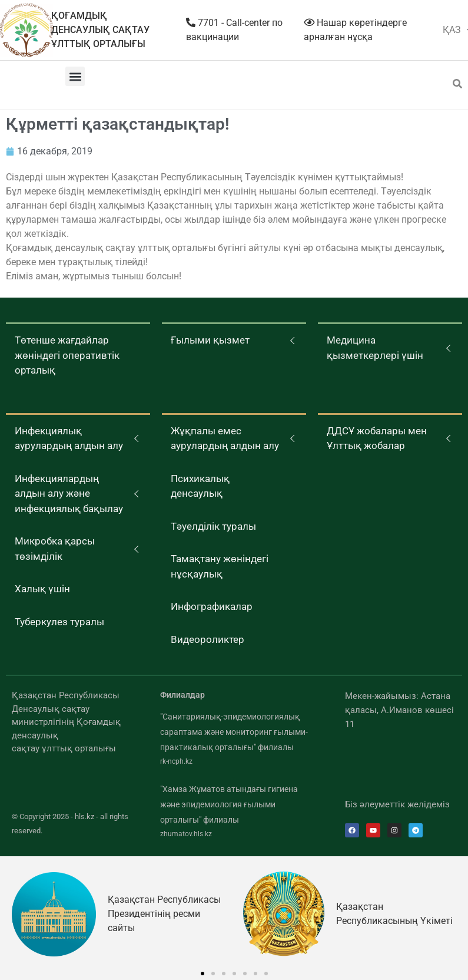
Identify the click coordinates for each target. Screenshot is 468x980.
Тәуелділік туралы (213, 526)
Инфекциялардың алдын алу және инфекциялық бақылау (69, 494)
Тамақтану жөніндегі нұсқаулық (220, 566)
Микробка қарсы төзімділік (55, 549)
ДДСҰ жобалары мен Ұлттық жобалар (377, 438)
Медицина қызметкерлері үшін (375, 348)
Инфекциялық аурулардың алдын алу (69, 438)
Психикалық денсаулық (200, 486)
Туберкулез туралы (59, 622)
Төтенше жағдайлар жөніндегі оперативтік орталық (67, 355)
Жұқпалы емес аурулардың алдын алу (225, 438)
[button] (75, 76)
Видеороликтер (208, 639)
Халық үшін (42, 589)
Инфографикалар (212, 606)
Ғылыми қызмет (210, 340)
